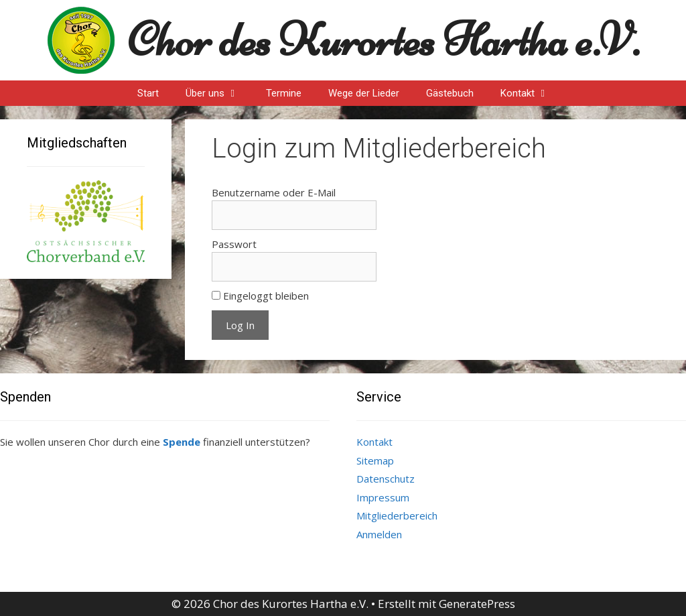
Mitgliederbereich (397, 515)
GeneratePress (477, 604)
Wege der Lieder (364, 93)
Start (148, 93)
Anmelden (379, 534)
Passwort (234, 244)
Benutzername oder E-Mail (274, 192)
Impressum (383, 497)
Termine (284, 93)
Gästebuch (450, 93)
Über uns (219, 93)
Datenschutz (386, 479)
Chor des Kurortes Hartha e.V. (384, 40)
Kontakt (532, 93)
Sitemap (375, 460)
